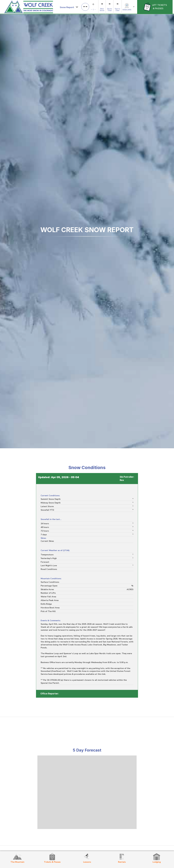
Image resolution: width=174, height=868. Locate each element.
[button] (69, 7)
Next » (15, 699)
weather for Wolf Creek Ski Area (87, 828)
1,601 (11, 699)
